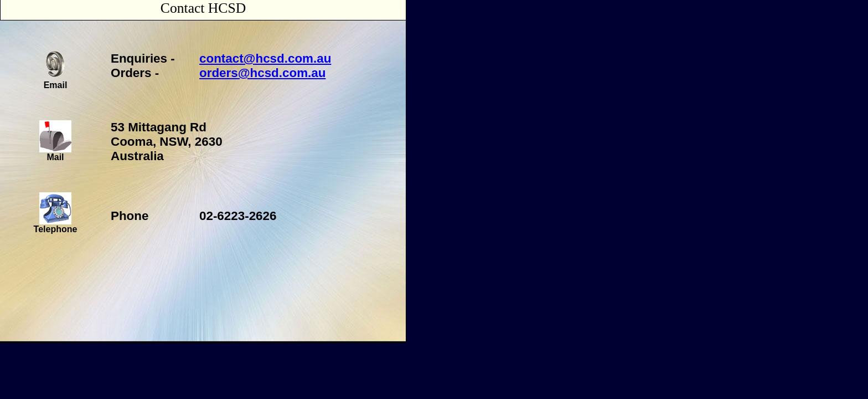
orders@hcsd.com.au (262, 73)
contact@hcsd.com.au (265, 58)
